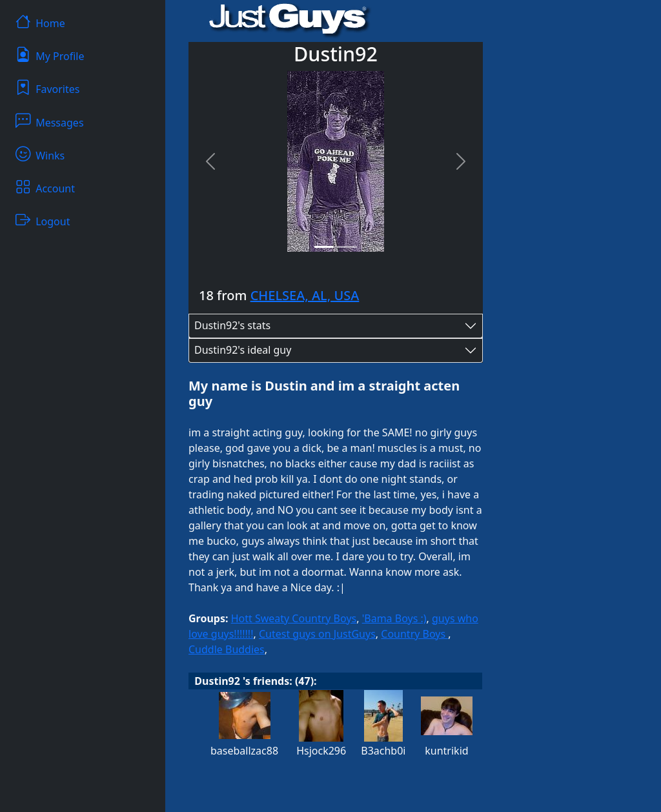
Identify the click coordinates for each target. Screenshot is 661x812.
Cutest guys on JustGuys (317, 634)
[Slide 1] (324, 247)
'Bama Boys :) (394, 618)
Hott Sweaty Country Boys (294, 618)
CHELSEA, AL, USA (305, 295)
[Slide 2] (347, 247)
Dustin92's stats (232, 325)
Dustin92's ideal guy (243, 350)
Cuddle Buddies (227, 649)
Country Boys (414, 634)
